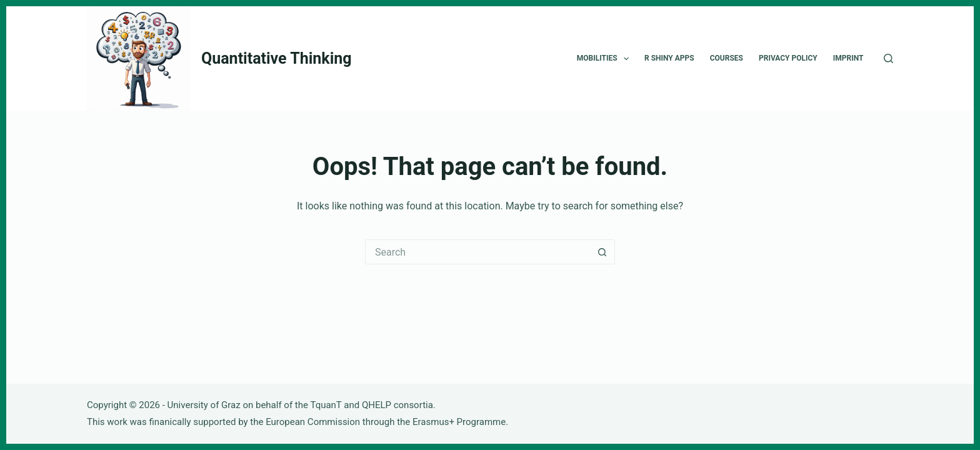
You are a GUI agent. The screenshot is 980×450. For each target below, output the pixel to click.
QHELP (377, 405)
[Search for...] (477, 252)
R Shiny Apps (669, 58)
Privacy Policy (788, 58)
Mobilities (605, 59)
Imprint (848, 58)
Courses (727, 58)
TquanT (326, 405)
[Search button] (602, 252)
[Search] (888, 58)
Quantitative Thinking (277, 58)
